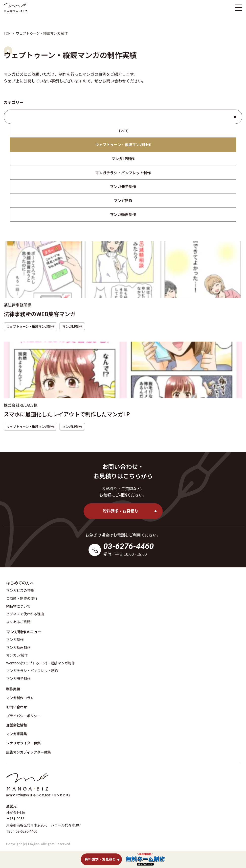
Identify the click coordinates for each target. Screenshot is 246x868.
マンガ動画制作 (123, 214)
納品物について (18, 606)
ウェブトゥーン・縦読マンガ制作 (123, 145)
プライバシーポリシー (23, 716)
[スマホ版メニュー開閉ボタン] (239, 7)
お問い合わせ (114, 81)
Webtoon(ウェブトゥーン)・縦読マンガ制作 (41, 663)
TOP (7, 33)
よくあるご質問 (18, 622)
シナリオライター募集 (23, 743)
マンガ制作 (123, 201)
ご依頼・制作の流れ (22, 598)
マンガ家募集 (17, 734)
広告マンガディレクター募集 (28, 752)
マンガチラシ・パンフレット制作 (123, 173)
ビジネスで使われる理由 (25, 614)
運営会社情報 (17, 725)
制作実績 (13, 689)
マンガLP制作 (123, 159)
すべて (123, 131)
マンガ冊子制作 (123, 186)
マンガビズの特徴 (20, 590)
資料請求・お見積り (120, 511)
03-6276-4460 (129, 546)
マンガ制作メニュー (24, 632)
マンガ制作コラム (20, 698)
